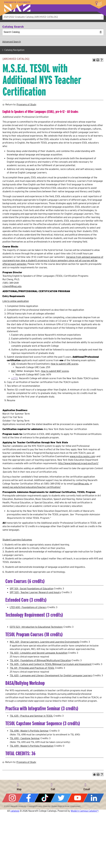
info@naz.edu (87, 786)
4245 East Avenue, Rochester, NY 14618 (19, 786)
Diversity (47, 806)
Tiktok (45, 798)
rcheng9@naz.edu (12, 286)
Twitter (61, 798)
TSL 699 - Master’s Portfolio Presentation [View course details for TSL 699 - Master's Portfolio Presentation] (32, 746)
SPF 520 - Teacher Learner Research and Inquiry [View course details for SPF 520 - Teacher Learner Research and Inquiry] (35, 592)
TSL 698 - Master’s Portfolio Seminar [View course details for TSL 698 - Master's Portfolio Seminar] (29, 731)
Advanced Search (12, 42)
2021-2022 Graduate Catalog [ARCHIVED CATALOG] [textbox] (31, 17)
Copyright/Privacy (35, 806)
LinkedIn (94, 798)
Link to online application (16, 301)
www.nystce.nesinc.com (82, 456)
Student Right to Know (60, 806)
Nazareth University (17, 7)
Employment (76, 806)
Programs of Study (26, 105)
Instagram (12, 798)
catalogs (15, 811)
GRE (13, 364)
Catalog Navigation (14, 50)
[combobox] (53, 17)
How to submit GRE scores (64, 364)
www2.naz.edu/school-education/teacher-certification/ (32, 487)
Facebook (28, 798)
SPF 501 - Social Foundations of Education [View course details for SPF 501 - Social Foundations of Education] (32, 589)
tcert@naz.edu (81, 484)
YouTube (78, 798)
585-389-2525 (53, 786)
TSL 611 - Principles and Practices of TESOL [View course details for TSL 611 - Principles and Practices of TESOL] (32, 668)
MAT (14, 371)
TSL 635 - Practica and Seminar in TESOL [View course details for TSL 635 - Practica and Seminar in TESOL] (31, 716)
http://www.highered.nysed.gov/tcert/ (78, 463)
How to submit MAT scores (55, 371)
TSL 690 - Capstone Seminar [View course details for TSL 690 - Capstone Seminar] (25, 738)
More (99, 4)
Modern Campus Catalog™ (85, 811)
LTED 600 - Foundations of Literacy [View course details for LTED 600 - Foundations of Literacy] (28, 607)
